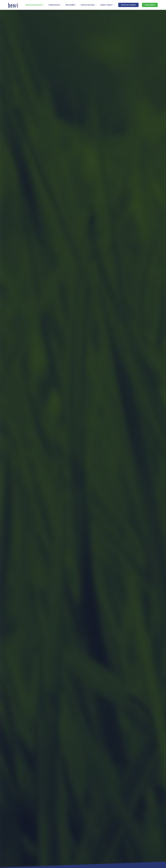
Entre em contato (128, 5)
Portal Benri (150, 5)
